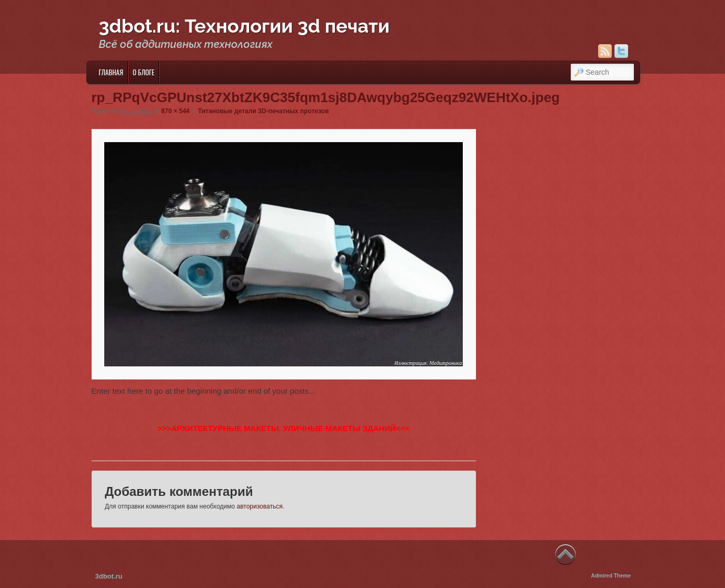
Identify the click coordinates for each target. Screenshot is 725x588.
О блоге (143, 72)
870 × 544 (175, 111)
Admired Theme (611, 576)
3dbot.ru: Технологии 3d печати (245, 26)
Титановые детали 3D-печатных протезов (264, 111)
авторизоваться (260, 506)
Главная (111, 72)
